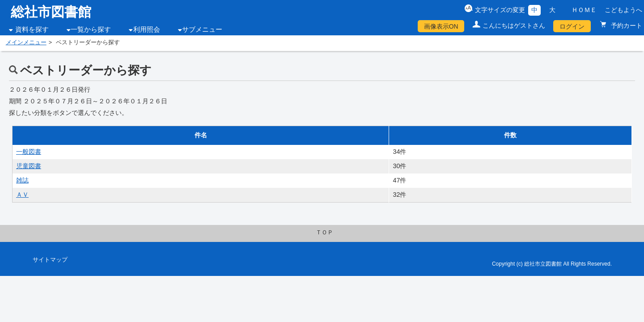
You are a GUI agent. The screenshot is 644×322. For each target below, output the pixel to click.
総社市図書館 (51, 12)
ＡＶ (22, 195)
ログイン (572, 26)
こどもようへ (623, 10)
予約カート (626, 25)
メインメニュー (26, 42)
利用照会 (147, 30)
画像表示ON (441, 26)
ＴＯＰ (324, 233)
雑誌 (22, 180)
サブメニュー (202, 30)
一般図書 (29, 152)
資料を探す (32, 30)
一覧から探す (91, 30)
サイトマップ (50, 260)
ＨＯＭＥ (584, 10)
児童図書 (29, 166)
